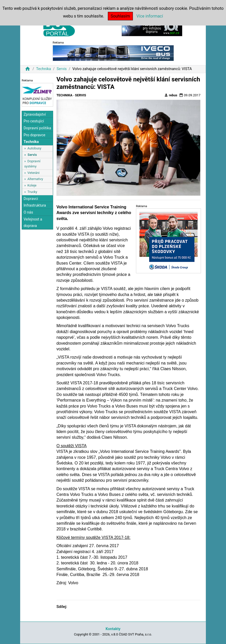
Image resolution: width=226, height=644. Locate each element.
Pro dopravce (34, 135)
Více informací (150, 16)
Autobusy (34, 148)
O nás (28, 212)
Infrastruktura (35, 205)
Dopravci (31, 199)
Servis (62, 69)
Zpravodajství (35, 115)
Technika (44, 69)
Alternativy (35, 179)
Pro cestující (34, 121)
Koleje (32, 185)
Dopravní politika (37, 128)
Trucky (32, 192)
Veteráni (33, 173)
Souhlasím (120, 16)
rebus (171, 95)
